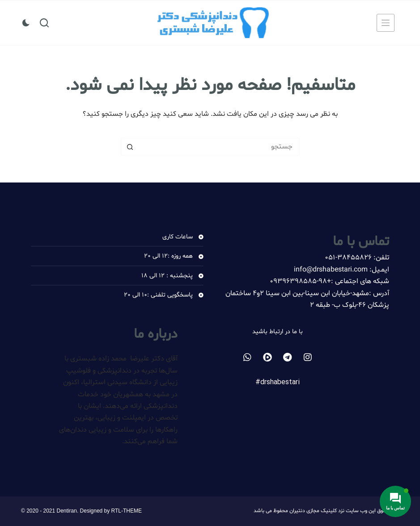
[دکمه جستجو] (130, 147)
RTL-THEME (127, 511)
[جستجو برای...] (219, 147)
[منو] (386, 23)
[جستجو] (44, 23)
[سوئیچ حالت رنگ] (26, 23)
